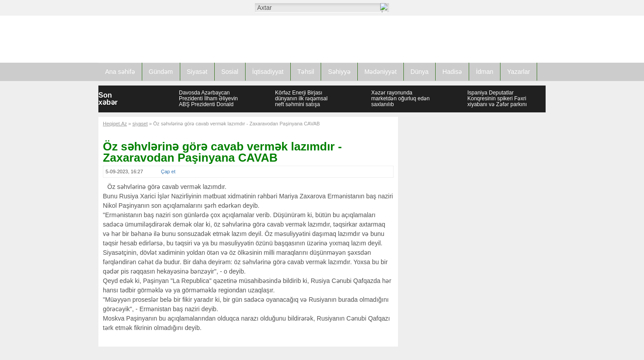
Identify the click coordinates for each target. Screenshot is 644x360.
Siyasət (197, 72)
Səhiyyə (339, 72)
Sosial (230, 72)
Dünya (419, 72)
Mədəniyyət (381, 72)
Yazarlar (519, 72)
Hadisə (452, 72)
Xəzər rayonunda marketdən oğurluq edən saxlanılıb (400, 99)
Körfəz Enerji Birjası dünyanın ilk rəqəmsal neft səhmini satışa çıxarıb (301, 101)
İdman (485, 72)
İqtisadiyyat (268, 72)
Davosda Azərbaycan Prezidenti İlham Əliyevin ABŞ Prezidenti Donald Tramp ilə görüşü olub (208, 101)
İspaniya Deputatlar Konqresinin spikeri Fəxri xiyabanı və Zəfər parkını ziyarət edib (497, 101)
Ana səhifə (120, 72)
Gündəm (161, 72)
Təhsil (306, 72)
